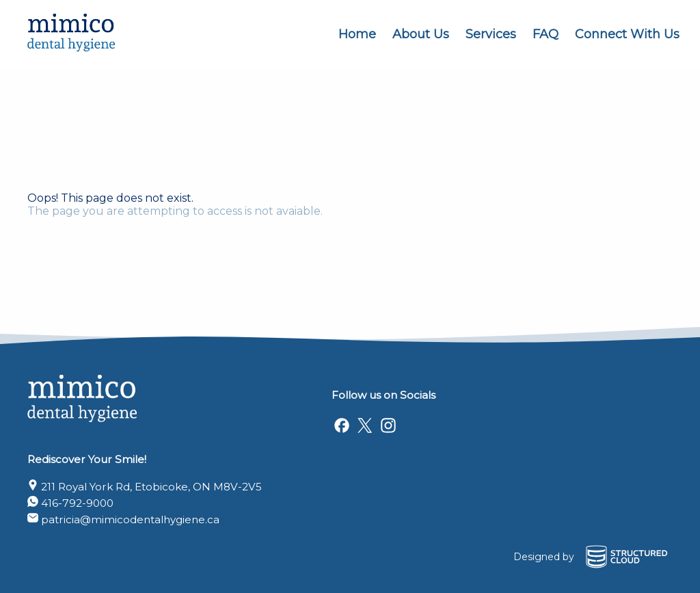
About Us (421, 34)
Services (491, 34)
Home (357, 34)
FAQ (546, 34)
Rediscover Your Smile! (87, 459)
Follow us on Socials (383, 395)
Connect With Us (627, 34)
